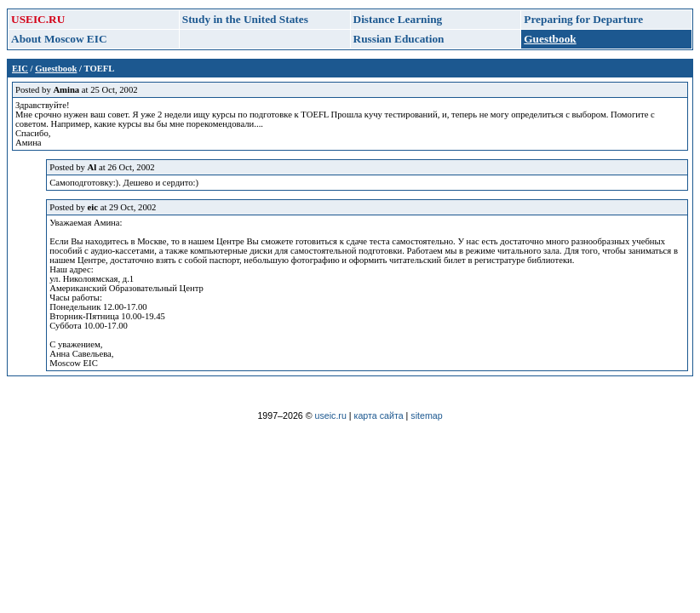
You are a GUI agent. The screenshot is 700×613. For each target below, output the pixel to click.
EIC (20, 69)
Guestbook (56, 69)
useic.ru (331, 415)
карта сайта (379, 415)
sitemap (426, 415)
